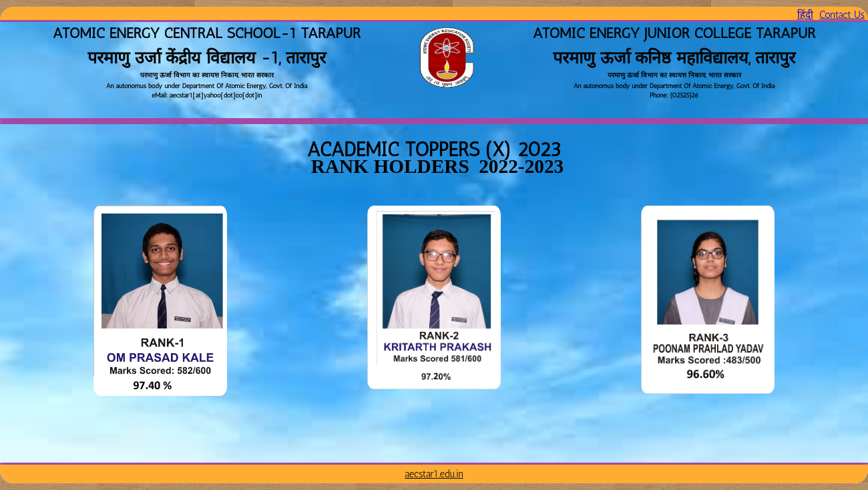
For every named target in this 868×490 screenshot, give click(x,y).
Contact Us (842, 15)
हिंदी (805, 15)
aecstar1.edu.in (434, 474)
